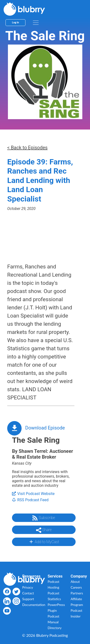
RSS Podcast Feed (30, 500)
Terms (27, 582)
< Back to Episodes (27, 148)
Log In (15, 23)
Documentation (34, 605)
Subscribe (44, 518)
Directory (55, 628)
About (75, 582)
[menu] (36, 23)
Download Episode (45, 428)
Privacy (28, 587)
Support (28, 599)
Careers (76, 587)
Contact (28, 593)
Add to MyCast (44, 542)
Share (44, 530)
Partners (77, 593)
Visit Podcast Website (33, 494)
